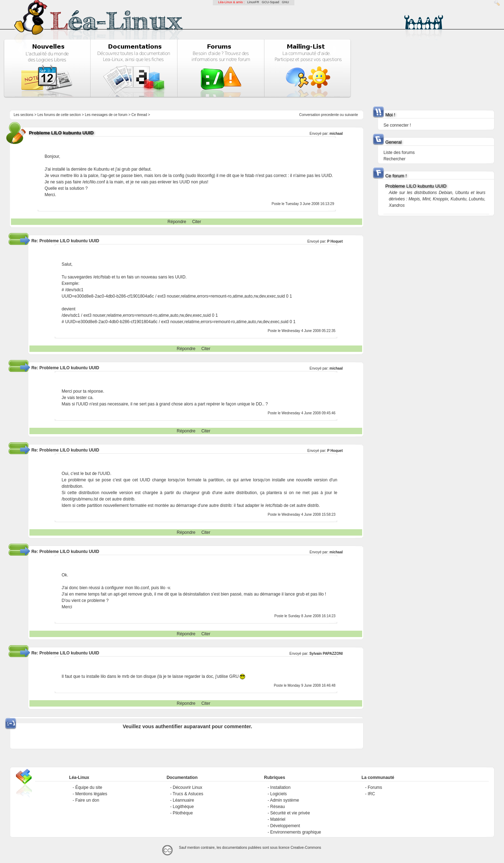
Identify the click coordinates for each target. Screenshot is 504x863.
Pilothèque (183, 813)
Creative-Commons (306, 848)
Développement (285, 826)
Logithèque (183, 807)
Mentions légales (91, 794)
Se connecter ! (397, 125)
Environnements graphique (296, 832)
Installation (280, 787)
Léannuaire (183, 800)
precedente (330, 115)
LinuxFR (253, 2)
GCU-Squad (270, 2)
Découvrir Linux (187, 787)
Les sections (23, 115)
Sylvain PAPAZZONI (326, 654)
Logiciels (279, 794)
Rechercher (394, 159)
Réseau (278, 807)
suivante (351, 115)
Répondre (177, 222)
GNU (286, 2)
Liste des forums (399, 153)
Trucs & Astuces (188, 794)
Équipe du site (89, 787)
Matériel (278, 819)
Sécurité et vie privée (290, 813)
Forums (375, 787)
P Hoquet (335, 241)
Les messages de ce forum (106, 115)
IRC (372, 794)
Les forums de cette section (59, 115)
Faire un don (87, 800)
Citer (197, 222)
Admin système (284, 800)
